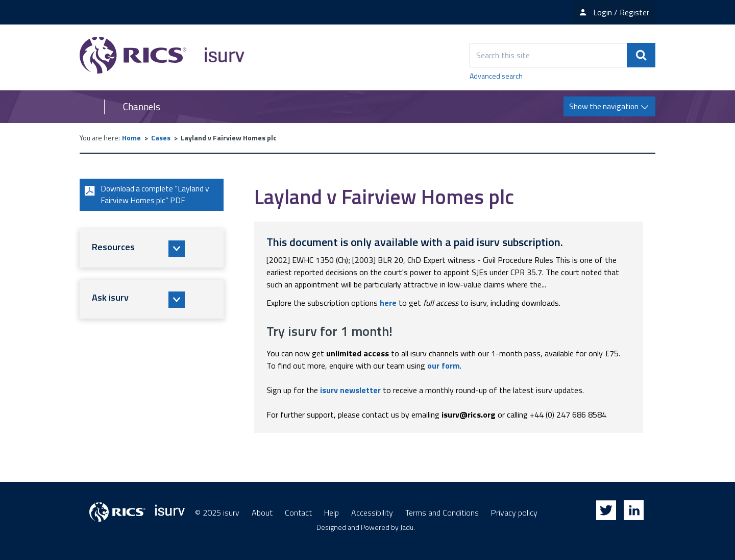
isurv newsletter (350, 390)
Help (332, 513)
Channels (142, 107)
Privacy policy (514, 513)
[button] (152, 249)
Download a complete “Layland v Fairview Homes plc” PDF (148, 195)
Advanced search (496, 76)
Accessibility (372, 513)
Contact (298, 513)
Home (131, 138)
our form (444, 366)
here (388, 303)
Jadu (407, 527)
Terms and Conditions (442, 513)
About (262, 513)
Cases (161, 138)
